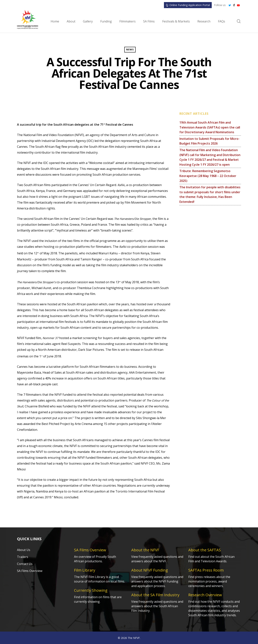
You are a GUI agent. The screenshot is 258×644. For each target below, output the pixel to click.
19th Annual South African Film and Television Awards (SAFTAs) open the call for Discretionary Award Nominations (210, 127)
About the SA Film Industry (155, 595)
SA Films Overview (30, 571)
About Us (24, 550)
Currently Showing (91, 590)
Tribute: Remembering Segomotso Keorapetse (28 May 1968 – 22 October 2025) (208, 176)
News (130, 50)
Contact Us (25, 564)
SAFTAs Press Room (206, 570)
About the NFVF (145, 550)
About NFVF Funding (150, 570)
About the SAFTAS (205, 550)
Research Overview (205, 595)
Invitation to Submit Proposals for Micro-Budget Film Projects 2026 (209, 141)
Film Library (85, 570)
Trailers (23, 557)
